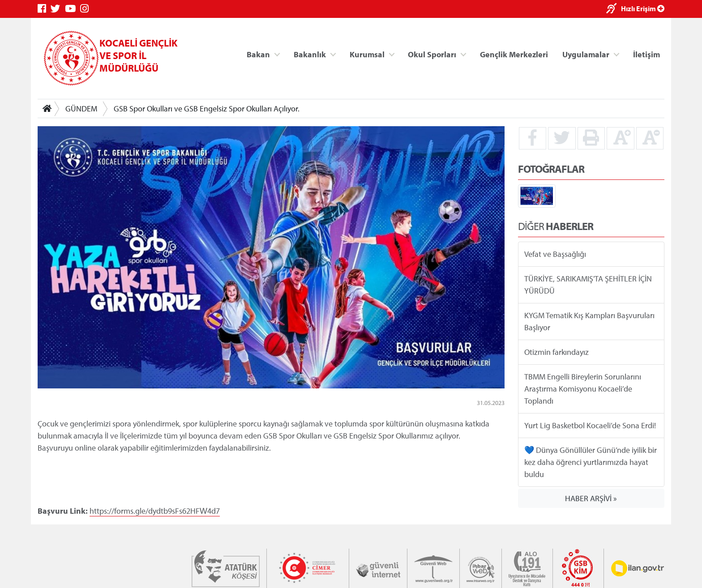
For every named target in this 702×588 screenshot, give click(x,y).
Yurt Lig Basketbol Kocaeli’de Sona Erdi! (590, 425)
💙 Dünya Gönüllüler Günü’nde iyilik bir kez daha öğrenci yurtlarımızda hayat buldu (591, 462)
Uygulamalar (586, 54)
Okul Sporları (432, 54)
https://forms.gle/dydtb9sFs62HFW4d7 (155, 510)
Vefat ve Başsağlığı (555, 254)
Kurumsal (367, 54)
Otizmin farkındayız (556, 352)
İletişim (646, 54)
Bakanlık (310, 54)
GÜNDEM (81, 109)
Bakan (258, 54)
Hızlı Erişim (643, 9)
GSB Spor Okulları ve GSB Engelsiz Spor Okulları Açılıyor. (207, 109)
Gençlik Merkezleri (514, 54)
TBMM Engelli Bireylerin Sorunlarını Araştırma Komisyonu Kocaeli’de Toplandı (583, 389)
